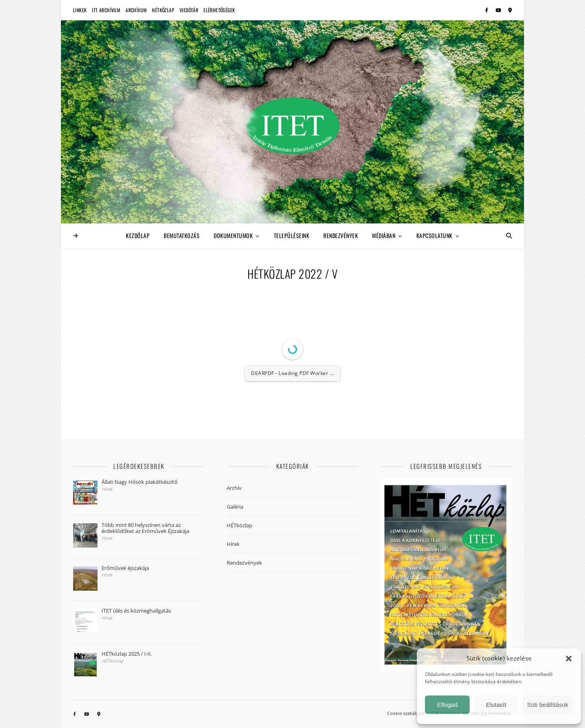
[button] (569, 659)
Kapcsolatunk (434, 235)
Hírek (233, 544)
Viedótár (189, 10)
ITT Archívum (106, 10)
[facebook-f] (487, 10)
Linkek (80, 10)
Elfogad (447, 705)
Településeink (292, 235)
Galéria (235, 507)
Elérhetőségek (219, 10)
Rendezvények (341, 235)
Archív (234, 488)
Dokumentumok (233, 235)
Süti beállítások (548, 705)
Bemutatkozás (182, 235)
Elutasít (496, 705)
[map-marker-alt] (510, 10)
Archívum (136, 10)
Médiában (384, 235)
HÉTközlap (163, 10)
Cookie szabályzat (406, 713)
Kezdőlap (138, 235)
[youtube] (499, 10)
